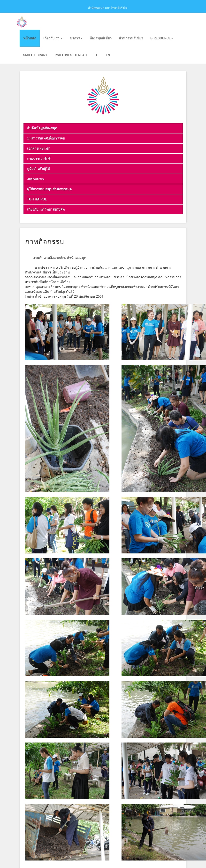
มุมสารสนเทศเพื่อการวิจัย (46, 138)
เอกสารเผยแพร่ (38, 148)
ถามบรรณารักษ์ (39, 159)
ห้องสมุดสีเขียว (101, 38)
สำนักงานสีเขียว (131, 38)
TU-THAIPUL (37, 199)
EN (108, 55)
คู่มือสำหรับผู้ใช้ (38, 169)
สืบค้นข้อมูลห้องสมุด (42, 128)
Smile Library (35, 55)
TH (96, 55)
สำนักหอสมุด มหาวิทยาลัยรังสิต (108, 7)
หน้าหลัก (30, 38)
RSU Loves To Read (71, 55)
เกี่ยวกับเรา (53, 38)
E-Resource (162, 38)
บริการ (76, 38)
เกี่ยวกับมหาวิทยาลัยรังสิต (46, 209)
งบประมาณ (36, 179)
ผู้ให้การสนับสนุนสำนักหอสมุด (49, 189)
